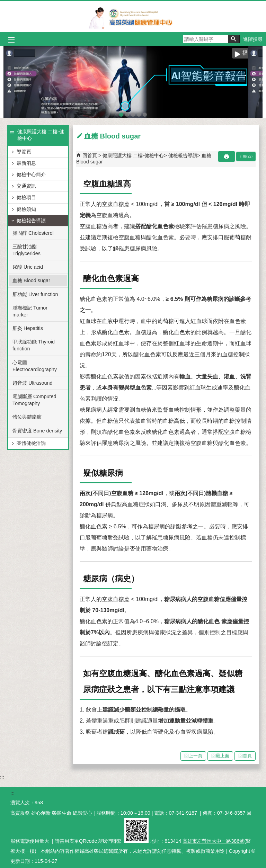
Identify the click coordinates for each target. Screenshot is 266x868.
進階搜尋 (253, 39)
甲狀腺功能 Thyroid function (34, 345)
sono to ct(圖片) (139, 113)
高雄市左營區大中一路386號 (213, 841)
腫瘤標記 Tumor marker (30, 311)
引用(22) (246, 156)
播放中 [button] (251, 53)
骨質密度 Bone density (37, 431)
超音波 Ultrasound (33, 383)
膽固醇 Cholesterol (33, 233)
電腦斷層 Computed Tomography (34, 400)
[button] (234, 39)
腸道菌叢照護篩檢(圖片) (127, 113)
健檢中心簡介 (31, 175)
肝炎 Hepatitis (28, 328)
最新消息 (26, 163)
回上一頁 (193, 756)
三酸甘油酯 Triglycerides (26, 250)
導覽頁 (24, 152)
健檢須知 (26, 209)
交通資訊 (26, 186)
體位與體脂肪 (27, 417)
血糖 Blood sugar (31, 280)
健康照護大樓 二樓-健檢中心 (133, 155)
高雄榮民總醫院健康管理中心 (133, 17)
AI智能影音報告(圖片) (121, 113)
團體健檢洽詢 (31, 443)
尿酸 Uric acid (28, 267)
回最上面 (220, 756)
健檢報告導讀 (31, 221)
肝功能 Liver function (35, 294)
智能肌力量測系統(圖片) (133, 113)
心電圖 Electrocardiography (35, 366)
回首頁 (90, 155)
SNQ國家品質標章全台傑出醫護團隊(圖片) (145, 113)
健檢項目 (26, 197)
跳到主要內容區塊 (4, 4)
